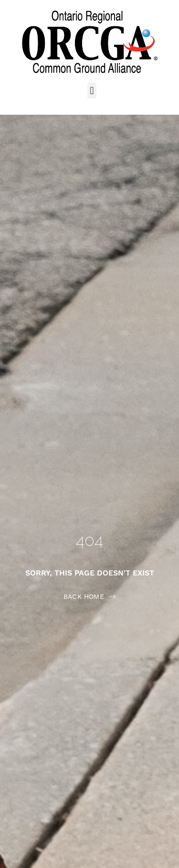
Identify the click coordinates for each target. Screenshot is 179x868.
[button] (92, 91)
